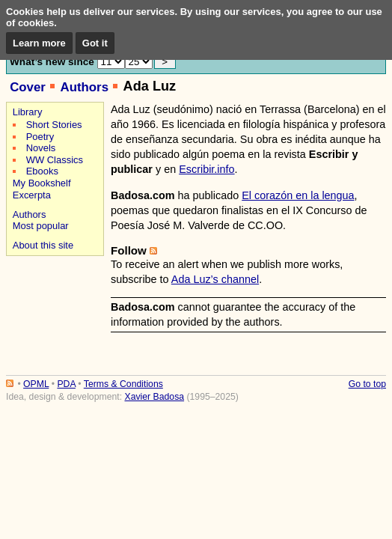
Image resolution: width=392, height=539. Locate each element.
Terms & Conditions (123, 384)
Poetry (40, 137)
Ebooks (42, 171)
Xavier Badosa (154, 397)
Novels (41, 148)
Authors (84, 87)
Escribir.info (206, 169)
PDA (66, 384)
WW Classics (55, 160)
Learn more (39, 43)
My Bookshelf (42, 183)
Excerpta (32, 195)
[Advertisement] (53, 313)
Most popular (41, 226)
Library (28, 112)
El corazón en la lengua (298, 195)
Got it (95, 43)
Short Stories (54, 125)
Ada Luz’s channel (215, 279)
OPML (36, 384)
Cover (28, 87)
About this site (43, 245)
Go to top (367, 384)
